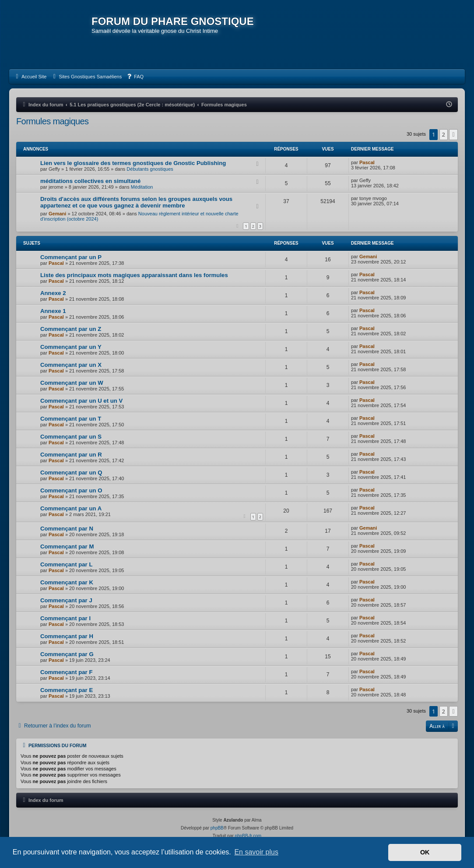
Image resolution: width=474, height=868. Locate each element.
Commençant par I (65, 618)
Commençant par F (66, 672)
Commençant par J (66, 600)
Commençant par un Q (71, 473)
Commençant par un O (71, 490)
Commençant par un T (71, 419)
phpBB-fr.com (248, 836)
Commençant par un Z (71, 329)
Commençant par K (67, 582)
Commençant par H (67, 636)
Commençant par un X (71, 365)
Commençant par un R (71, 455)
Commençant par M (67, 546)
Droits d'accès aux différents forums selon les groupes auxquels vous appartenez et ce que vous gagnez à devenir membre (136, 202)
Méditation (142, 187)
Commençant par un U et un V (81, 401)
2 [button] (444, 134)
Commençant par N (67, 529)
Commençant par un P (71, 257)
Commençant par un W (72, 383)
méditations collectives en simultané (90, 181)
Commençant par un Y (71, 347)
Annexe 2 (53, 293)
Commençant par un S (71, 437)
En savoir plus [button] (256, 852)
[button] (453, 134)
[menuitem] (30, 77)
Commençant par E (67, 690)
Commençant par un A (71, 508)
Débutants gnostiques (150, 169)
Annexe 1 (53, 311)
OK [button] (425, 852)
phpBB (217, 828)
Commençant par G (67, 654)
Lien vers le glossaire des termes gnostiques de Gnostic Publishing (133, 163)
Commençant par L (66, 564)
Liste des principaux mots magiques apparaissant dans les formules (134, 275)
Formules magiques (52, 121)
